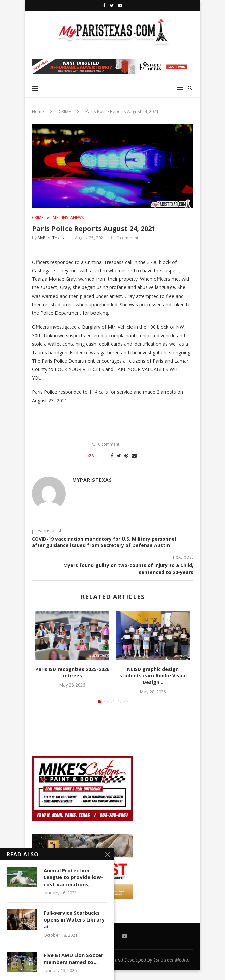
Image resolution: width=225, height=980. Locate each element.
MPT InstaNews (68, 218)
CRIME (65, 111)
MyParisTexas (51, 238)
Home (38, 111)
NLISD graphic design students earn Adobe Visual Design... (153, 676)
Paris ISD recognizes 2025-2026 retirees (72, 673)
